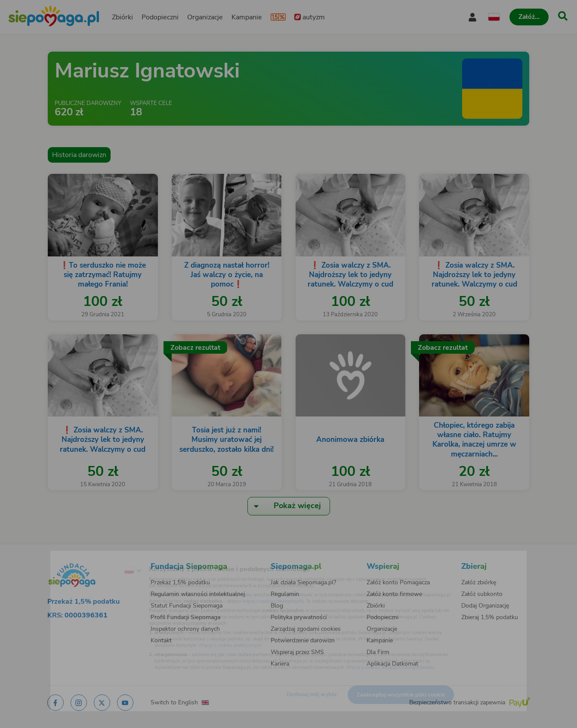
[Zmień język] (100, 558)
